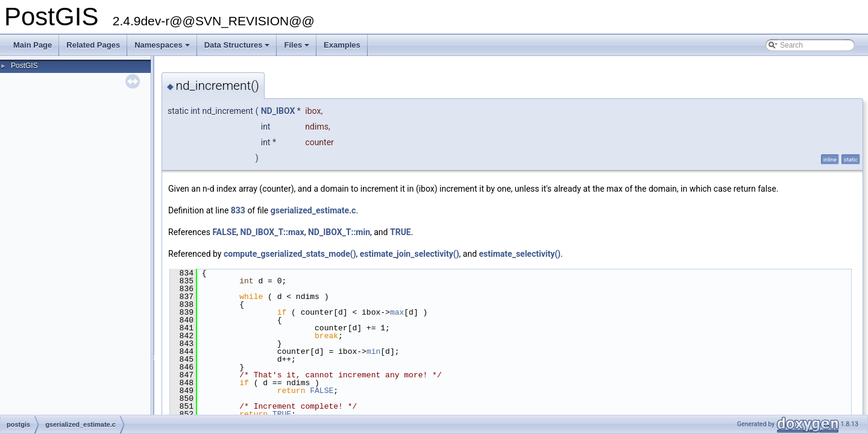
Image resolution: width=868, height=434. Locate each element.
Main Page (33, 45)
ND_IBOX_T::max (272, 232)
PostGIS (24, 66)
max (397, 312)
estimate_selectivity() (520, 254)
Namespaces (163, 48)
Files (297, 48)
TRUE (401, 232)
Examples (342, 45)
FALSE (224, 232)
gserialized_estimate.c (313, 210)
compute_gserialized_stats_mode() (290, 254)
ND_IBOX (278, 111)
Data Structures (238, 48)
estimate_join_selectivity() (410, 254)
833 (238, 210)
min (373, 351)
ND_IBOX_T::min (339, 232)
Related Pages (93, 45)
